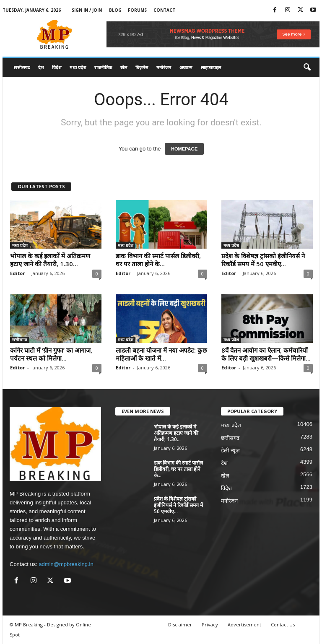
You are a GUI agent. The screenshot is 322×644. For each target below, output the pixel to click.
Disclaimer (180, 625)
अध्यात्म (186, 67)
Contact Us (283, 625)
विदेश (57, 67)
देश (41, 67)
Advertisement (244, 625)
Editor (17, 273)
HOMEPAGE (184, 149)
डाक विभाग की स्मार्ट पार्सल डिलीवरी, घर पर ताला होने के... (158, 260)
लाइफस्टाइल (211, 67)
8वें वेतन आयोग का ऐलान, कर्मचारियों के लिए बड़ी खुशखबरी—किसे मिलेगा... (266, 354)
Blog (115, 10)
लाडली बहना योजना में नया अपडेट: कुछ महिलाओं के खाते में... (161, 354)
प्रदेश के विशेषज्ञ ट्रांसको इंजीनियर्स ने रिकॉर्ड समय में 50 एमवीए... (263, 260)
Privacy (210, 625)
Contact (164, 10)
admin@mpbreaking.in (66, 564)
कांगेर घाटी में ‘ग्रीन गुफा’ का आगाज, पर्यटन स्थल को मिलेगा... (51, 354)
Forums (137, 10)
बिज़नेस (142, 67)
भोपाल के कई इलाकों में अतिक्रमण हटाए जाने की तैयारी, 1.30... (50, 260)
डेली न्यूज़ (230, 451)
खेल (124, 67)
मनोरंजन (164, 67)
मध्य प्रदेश (78, 67)
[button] (307, 68)
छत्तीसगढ (22, 67)
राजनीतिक (103, 67)
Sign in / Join (87, 10)
